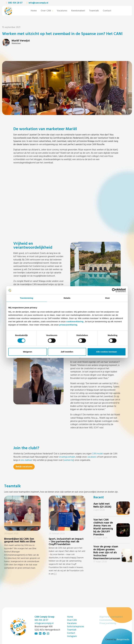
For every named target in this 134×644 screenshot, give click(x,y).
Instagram (72, 636)
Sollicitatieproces (76, 627)
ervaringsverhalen (67, 457)
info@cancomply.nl (37, 3)
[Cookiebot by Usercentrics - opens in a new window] (114, 290)
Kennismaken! (78, 11)
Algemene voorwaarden (111, 617)
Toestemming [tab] (27, 298)
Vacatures (62, 11)
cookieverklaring (75, 321)
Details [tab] (67, 298)
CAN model (97, 454)
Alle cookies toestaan (106, 352)
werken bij (69, 460)
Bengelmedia (123, 640)
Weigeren (27, 352)
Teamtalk (94, 11)
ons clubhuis (26, 460)
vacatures (92, 457)
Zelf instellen (67, 352)
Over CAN (46, 11)
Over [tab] (107, 298)
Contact (107, 11)
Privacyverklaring (108, 623)
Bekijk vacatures (24, 467)
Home (34, 11)
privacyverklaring (68, 325)
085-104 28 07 (14, 3)
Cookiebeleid (106, 620)
